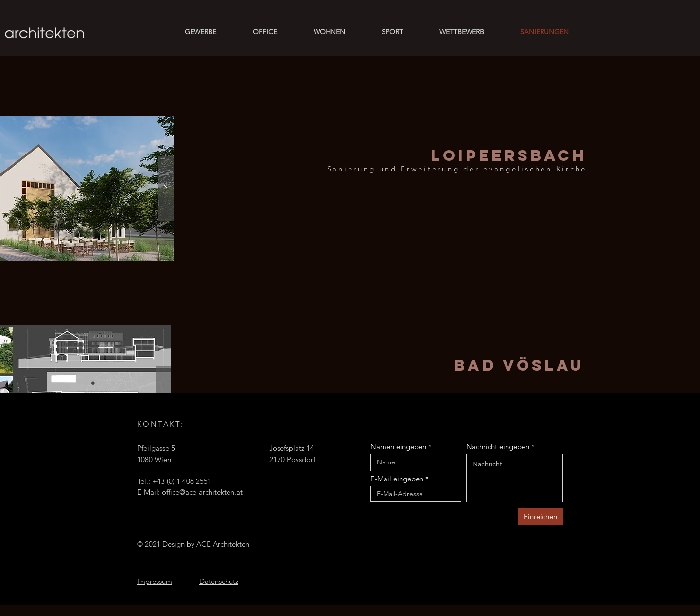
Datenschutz (219, 581)
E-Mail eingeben (397, 479)
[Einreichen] (540, 516)
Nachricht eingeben (498, 447)
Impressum (155, 581)
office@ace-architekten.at (202, 492)
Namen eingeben (398, 447)
